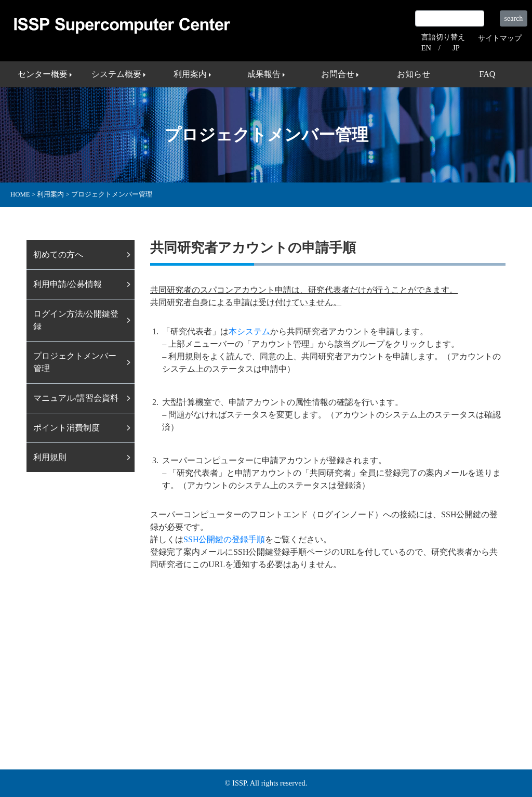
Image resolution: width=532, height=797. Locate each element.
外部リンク (380, 720)
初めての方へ (58, 254)
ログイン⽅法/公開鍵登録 (76, 320)
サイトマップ (500, 38)
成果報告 (225, 720)
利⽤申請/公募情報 (68, 284)
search (514, 18)
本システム (249, 331)
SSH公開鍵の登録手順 (224, 539)
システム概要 (126, 720)
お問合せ (271, 720)
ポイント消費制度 (66, 428)
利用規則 (50, 457)
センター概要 (66, 720)
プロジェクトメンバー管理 (75, 362)
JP (456, 48)
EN (426, 48)
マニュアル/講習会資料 (76, 398)
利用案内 (179, 720)
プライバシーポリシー (451, 720)
